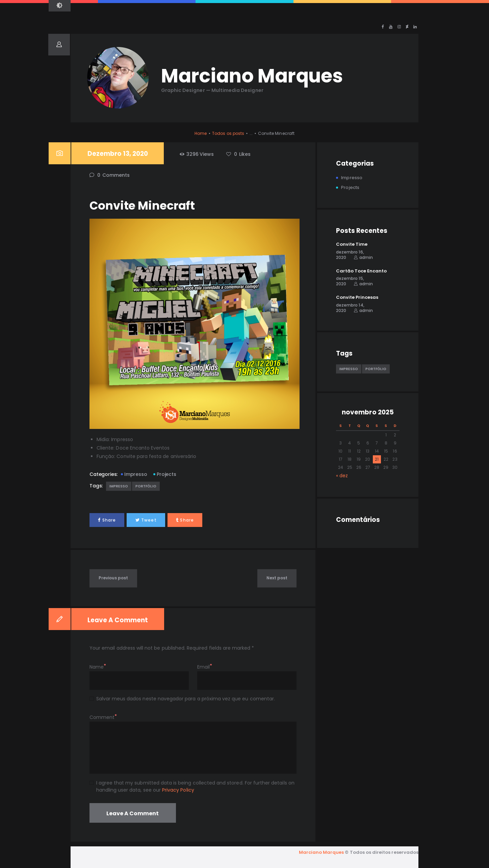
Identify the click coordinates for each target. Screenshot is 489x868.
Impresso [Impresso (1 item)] (349, 369)
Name (97, 667)
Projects (166, 474)
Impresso (136, 474)
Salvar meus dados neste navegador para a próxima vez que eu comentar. (186, 699)
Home (201, 133)
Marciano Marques (321, 852)
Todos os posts (228, 133)
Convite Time (352, 244)
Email (203, 667)
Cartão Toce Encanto (361, 271)
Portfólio (146, 486)
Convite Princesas (357, 297)
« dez (342, 476)
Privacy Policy (178, 790)
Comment (102, 717)
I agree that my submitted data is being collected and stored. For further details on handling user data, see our (195, 786)
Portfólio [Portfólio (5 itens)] (376, 369)
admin (366, 257)
